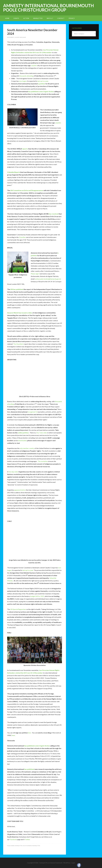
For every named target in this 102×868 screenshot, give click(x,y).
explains (34, 65)
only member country (27, 448)
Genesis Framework (56, 863)
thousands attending (26, 76)
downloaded (22, 440)
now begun (23, 81)
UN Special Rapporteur (18, 609)
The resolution (43, 461)
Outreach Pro (44, 863)
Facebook (13, 839)
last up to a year (43, 81)
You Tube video (42, 433)
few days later (13, 472)
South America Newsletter (31, 846)
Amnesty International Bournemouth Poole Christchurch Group (49, 8)
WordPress (67, 863)
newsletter (19, 846)
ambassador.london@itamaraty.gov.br (48, 279)
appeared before (20, 490)
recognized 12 (33, 412)
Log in (73, 863)
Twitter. (27, 839)
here (29, 733)
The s (18, 344)
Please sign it (35, 274)
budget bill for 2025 (37, 596)
